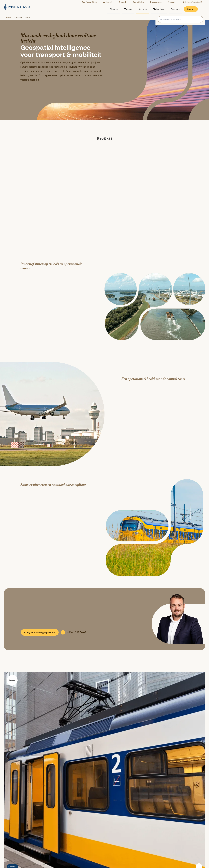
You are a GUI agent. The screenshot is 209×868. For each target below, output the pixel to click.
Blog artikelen (138, 2)
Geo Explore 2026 (89, 2)
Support (171, 2)
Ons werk (122, 2)
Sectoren (143, 9)
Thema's (128, 9)
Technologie (159, 9)
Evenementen (156, 2)
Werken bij (108, 2)
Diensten (114, 9)
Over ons (175, 9)
